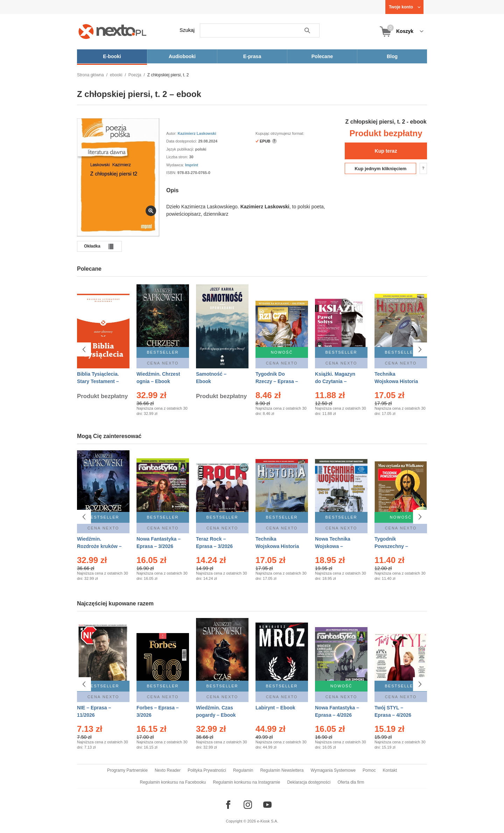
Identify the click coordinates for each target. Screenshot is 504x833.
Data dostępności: (182, 141)
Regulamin (243, 770)
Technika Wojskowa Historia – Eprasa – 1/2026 (277, 546)
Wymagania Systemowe (333, 770)
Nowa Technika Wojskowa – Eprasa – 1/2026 (333, 546)
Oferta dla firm (351, 782)
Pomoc (369, 770)
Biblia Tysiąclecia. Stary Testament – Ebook (98, 381)
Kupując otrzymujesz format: (280, 133)
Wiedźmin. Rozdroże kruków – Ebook (99, 546)
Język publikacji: (181, 149)
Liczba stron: (178, 157)
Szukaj (187, 30)
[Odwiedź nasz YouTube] (267, 805)
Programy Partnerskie (127, 770)
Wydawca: (176, 165)
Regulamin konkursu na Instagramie (246, 782)
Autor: (172, 133)
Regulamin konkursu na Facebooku (173, 782)
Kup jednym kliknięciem (380, 169)
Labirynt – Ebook (275, 704)
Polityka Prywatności (207, 770)
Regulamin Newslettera (282, 770)
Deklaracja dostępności (309, 782)
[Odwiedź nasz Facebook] (228, 805)
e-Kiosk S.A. (268, 821)
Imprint (192, 165)
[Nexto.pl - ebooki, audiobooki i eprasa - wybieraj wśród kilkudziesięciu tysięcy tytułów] (113, 31)
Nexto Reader (168, 770)
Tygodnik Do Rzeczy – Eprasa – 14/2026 (277, 381)
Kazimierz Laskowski (197, 133)
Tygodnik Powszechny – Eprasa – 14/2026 (394, 546)
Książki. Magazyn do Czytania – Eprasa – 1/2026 (335, 381)
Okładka (92, 246)
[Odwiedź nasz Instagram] (248, 805)
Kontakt (390, 770)
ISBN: (172, 173)
